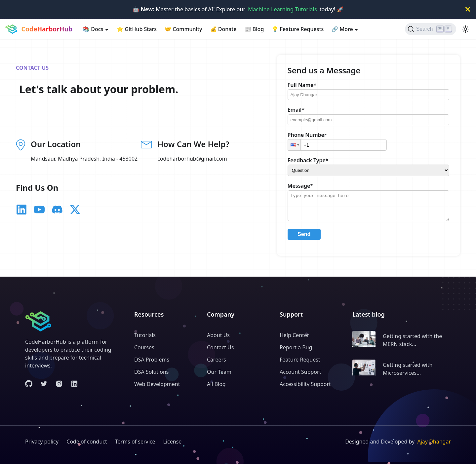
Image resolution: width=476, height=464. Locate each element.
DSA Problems (152, 360)
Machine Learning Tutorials (282, 9)
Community (183, 29)
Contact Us (220, 347)
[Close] (468, 9)
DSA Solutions (151, 372)
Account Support (300, 372)
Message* (304, 186)
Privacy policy (42, 442)
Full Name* (306, 85)
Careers (217, 360)
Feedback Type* (313, 160)
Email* (300, 110)
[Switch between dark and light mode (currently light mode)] (465, 29)
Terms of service (135, 442)
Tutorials (145, 335)
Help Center (294, 335)
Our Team (219, 372)
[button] (298, 145)
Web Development (157, 384)
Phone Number (311, 135)
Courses (144, 347)
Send (308, 239)
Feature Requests (298, 29)
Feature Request (300, 360)
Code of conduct (87, 442)
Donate (223, 29)
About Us (218, 335)
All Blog (216, 384)
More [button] (342, 29)
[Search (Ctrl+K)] (431, 29)
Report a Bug (296, 347)
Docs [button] (93, 29)
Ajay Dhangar (434, 442)
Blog (254, 29)
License (173, 442)
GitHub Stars (137, 29)
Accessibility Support (305, 384)
